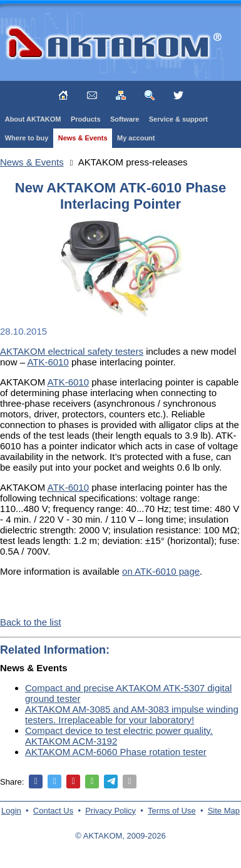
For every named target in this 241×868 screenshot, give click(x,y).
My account (136, 138)
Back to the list (31, 622)
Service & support (178, 119)
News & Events (83, 138)
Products (86, 119)
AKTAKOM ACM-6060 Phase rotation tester (116, 752)
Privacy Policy (110, 811)
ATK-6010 (48, 362)
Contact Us (53, 811)
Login (11, 811)
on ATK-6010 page (161, 571)
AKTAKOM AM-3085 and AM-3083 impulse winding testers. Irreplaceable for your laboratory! (132, 714)
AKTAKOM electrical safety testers (72, 351)
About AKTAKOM (33, 119)
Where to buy (27, 138)
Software (125, 119)
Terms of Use (172, 811)
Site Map (224, 811)
